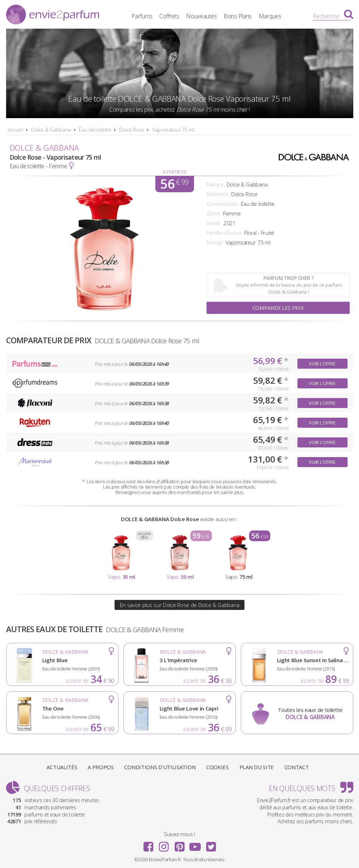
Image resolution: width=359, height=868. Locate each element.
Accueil (16, 130)
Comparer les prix (278, 308)
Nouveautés (201, 16)
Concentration (222, 204)
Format (215, 243)
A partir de (174, 172)
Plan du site (257, 767)
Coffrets (169, 16)
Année (214, 223)
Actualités (62, 767)
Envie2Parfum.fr (53, 15)
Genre (214, 214)
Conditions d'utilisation (160, 767)
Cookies (217, 767)
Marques (270, 16)
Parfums (142, 16)
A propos (101, 767)
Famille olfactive (224, 233)
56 (174, 184)
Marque (215, 185)
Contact (297, 767)
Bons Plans (238, 16)
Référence (217, 194)
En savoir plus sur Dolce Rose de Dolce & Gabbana (180, 605)
